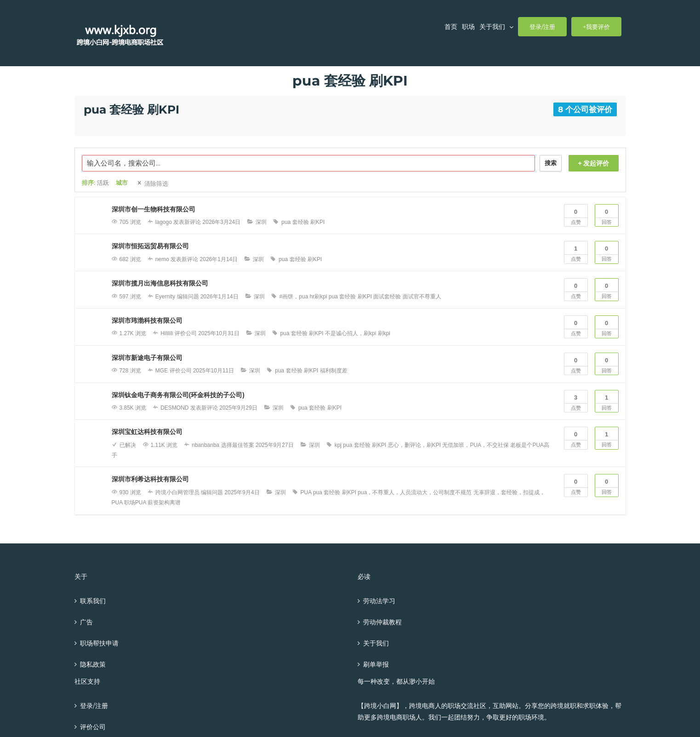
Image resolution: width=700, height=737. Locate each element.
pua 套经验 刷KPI (303, 222)
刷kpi (384, 333)
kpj (338, 445)
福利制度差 (334, 371)
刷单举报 (376, 664)
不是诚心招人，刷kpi (350, 333)
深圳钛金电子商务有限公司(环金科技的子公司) (178, 395)
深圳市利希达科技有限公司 (150, 479)
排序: (96, 183)
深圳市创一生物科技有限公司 (154, 209)
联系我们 (93, 601)
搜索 (551, 163)
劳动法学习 (379, 601)
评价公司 (93, 727)
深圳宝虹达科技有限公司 (147, 432)
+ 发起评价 (593, 163)
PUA (306, 492)
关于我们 (376, 643)
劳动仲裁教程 (382, 622)
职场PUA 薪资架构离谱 (152, 503)
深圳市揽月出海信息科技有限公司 (160, 283)
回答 (607, 215)
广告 (86, 622)
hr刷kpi (319, 297)
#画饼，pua (294, 297)
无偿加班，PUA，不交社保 (475, 445)
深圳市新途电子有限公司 (147, 358)
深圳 (261, 222)
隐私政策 (93, 664)
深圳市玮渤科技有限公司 (147, 320)
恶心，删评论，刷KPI (414, 445)
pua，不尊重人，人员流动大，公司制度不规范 (415, 492)
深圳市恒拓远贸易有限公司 (150, 246)
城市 (122, 183)
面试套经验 (387, 297)
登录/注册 (94, 706)
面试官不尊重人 (422, 297)
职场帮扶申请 (99, 643)
